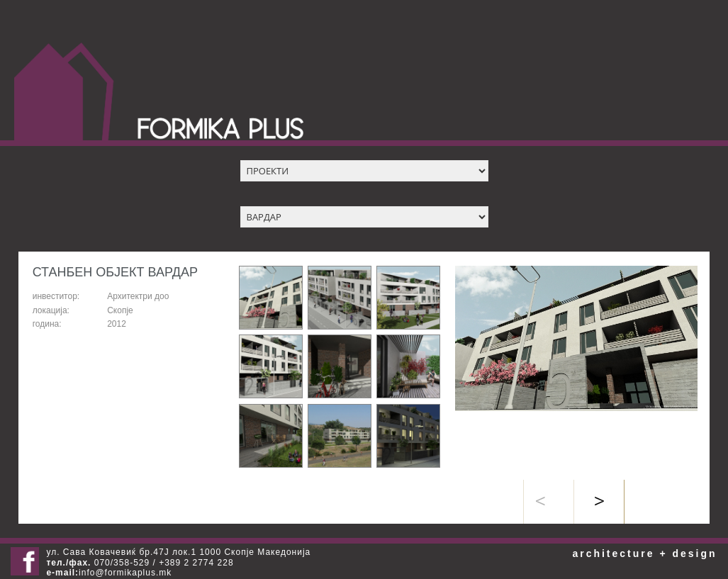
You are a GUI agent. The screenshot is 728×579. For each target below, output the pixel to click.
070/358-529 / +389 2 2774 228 (140, 563)
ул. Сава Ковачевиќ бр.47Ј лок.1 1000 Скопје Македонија (178, 552)
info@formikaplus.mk (125, 573)
